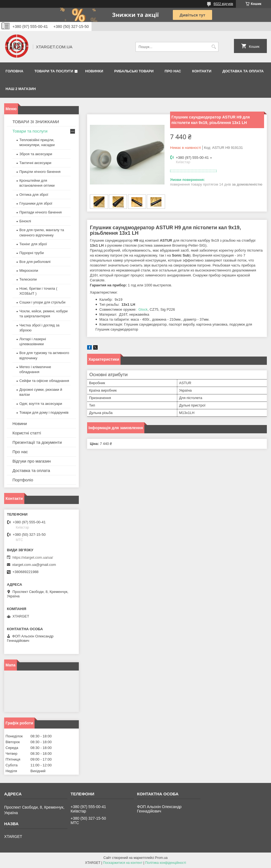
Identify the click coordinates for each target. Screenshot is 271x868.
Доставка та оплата (243, 71)
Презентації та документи (37, 442)
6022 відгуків (223, 4)
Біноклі (25, 221)
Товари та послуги (54, 71)
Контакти (202, 71)
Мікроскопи (29, 271)
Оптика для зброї (34, 195)
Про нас (173, 71)
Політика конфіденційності (166, 863)
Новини (20, 424)
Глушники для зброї (36, 203)
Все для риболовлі (35, 262)
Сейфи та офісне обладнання (44, 381)
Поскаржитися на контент (123, 863)
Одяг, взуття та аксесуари (41, 404)
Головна (14, 71)
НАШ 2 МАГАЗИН (21, 89)
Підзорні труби (32, 253)
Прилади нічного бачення (41, 212)
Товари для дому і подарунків (44, 412)
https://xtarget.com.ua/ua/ (33, 557)
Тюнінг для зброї (33, 244)
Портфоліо (23, 480)
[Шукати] (214, 47)
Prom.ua (161, 858)
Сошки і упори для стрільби (42, 302)
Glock (143, 309)
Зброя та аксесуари (36, 154)
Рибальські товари (134, 71)
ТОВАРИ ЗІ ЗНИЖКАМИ (36, 122)
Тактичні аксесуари (35, 163)
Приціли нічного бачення (40, 172)
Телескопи (28, 279)
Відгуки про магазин (32, 461)
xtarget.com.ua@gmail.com (34, 565)
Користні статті (27, 433)
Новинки (94, 71)
